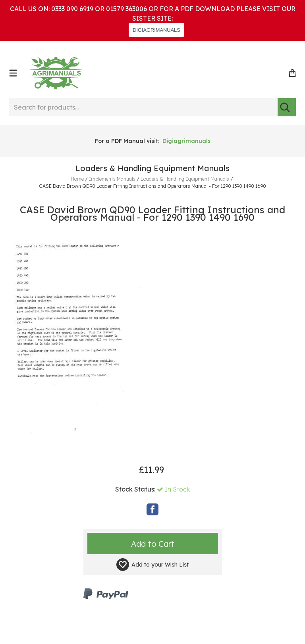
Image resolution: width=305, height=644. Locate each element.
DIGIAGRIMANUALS (156, 30)
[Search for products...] (143, 107)
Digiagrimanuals (186, 141)
